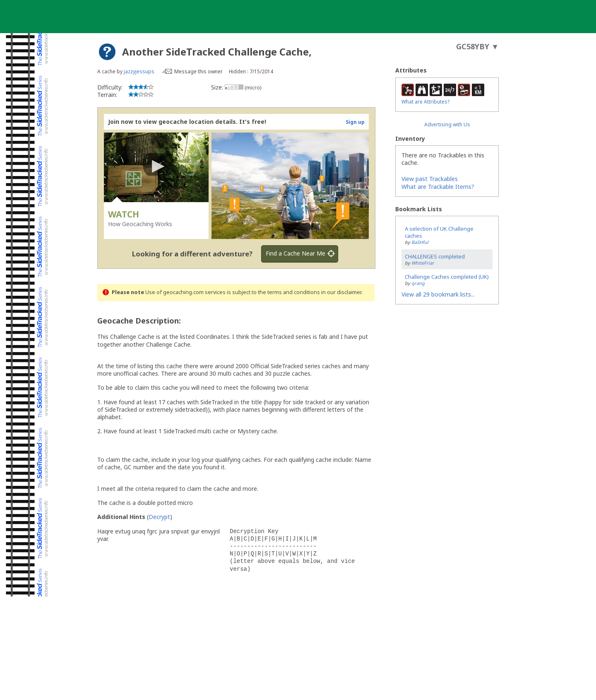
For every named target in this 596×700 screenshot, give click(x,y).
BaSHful (420, 242)
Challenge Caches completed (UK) (447, 277)
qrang (418, 283)
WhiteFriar (423, 263)
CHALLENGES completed (435, 256)
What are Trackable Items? (438, 187)
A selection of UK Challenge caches (439, 232)
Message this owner (198, 71)
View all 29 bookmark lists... (438, 294)
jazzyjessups (139, 71)
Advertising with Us (447, 124)
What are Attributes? (425, 102)
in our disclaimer (341, 292)
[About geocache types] (107, 52)
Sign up (355, 122)
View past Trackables (430, 179)
